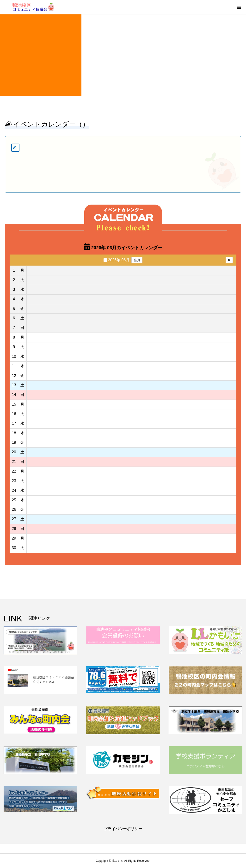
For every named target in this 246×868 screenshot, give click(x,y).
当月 (137, 260)
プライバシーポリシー (123, 829)
